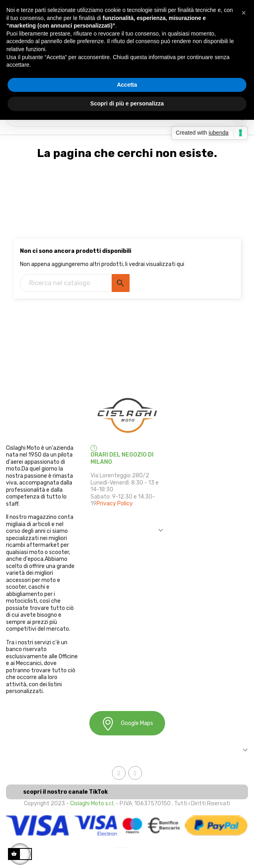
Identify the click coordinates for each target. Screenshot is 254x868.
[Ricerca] (76, 283)
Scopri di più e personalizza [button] (127, 103)
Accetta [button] (127, 85)
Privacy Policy (115, 504)
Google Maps (127, 724)
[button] (244, 13)
